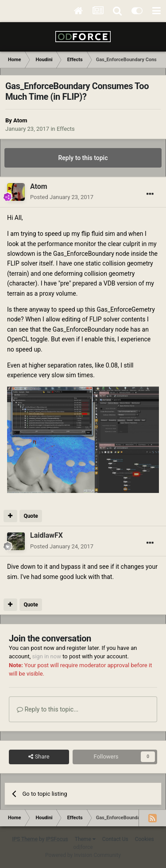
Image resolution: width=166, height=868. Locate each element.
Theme (85, 839)
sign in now (46, 656)
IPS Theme (25, 839)
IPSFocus (57, 839)
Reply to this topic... (48, 709)
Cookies (145, 839)
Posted (62, 197)
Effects (66, 129)
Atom (20, 120)
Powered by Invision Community (83, 855)
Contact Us (115, 839)
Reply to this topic (83, 158)
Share (39, 757)
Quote (31, 516)
